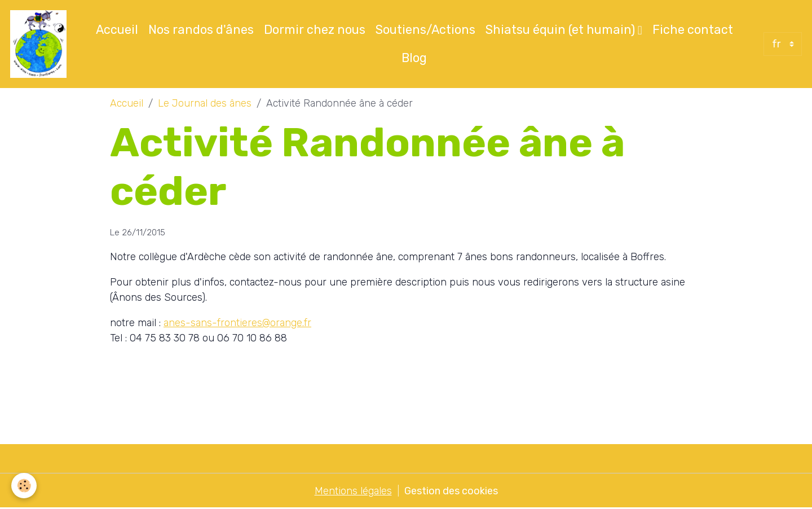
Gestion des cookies (451, 491)
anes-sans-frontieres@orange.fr (237, 323)
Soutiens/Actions (425, 30)
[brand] (40, 44)
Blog (414, 58)
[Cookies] (24, 486)
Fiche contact (693, 30)
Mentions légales (353, 491)
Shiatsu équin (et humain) (562, 30)
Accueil (117, 30)
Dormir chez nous (315, 30)
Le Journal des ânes (205, 103)
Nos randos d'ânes (201, 30)
